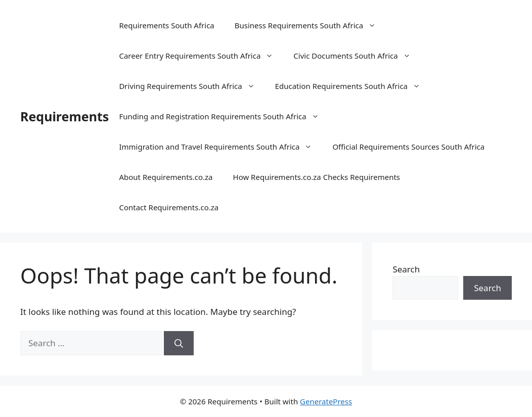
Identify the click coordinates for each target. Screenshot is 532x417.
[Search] (179, 343)
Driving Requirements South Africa (192, 86)
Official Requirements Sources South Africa (408, 147)
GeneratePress (326, 401)
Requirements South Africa (166, 25)
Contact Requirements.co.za (169, 207)
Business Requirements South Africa (310, 25)
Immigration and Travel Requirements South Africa (220, 147)
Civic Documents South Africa (357, 56)
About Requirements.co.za (166, 177)
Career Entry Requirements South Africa (201, 56)
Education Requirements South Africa (353, 86)
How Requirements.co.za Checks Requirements (317, 177)
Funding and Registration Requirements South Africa (224, 116)
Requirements (64, 116)
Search (406, 269)
